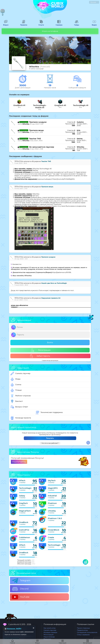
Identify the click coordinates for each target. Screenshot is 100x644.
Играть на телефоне (50, 31)
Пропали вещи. (37, 130)
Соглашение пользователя (87, 632)
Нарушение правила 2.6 (51, 298)
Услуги (41, 24)
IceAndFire (24, 530)
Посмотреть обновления (12, 638)
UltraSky (52, 511)
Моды (15, 379)
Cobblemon (25, 537)
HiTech (22, 481)
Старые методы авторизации (50, 360)
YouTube (21, 597)
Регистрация (41, 350)
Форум (6, 24)
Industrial (52, 496)
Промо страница (83, 628)
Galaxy (22, 496)
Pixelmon (52, 503)
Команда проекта (21, 418)
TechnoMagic (25, 488)
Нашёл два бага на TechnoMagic (54, 283)
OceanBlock (54, 530)
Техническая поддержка (49, 412)
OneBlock (24, 522)
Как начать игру (50, 628)
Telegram (21, 581)
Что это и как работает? (50, 443)
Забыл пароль (40, 356)
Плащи (16, 390)
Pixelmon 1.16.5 (55, 518)
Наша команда (49, 637)
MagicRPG (53, 488)
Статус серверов (83, 635)
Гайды (77, 24)
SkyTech (52, 481)
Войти (50, 343)
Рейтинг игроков (21, 396)
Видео (94, 24)
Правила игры (82, 630)
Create (51, 537)
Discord (20, 589)
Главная (12, 642)
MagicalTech (25, 511)
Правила (23, 24)
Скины (16, 385)
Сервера (59, 24)
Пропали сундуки (38, 122)
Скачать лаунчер (20, 374)
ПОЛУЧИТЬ (19, 462)
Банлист (17, 401)
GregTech (23, 503)
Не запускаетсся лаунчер (42, 147)
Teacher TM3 (35, 139)
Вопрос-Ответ (19, 407)
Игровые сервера (50, 632)
